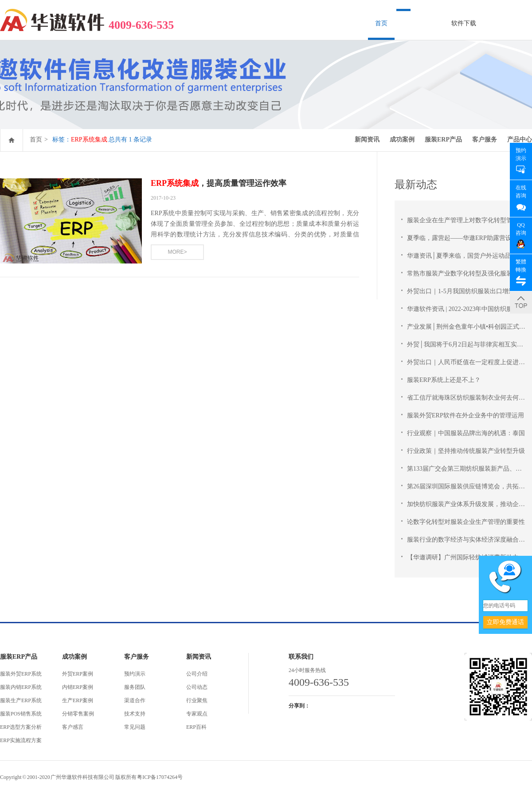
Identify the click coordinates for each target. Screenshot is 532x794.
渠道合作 (135, 700)
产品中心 (520, 140)
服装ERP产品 (443, 140)
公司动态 (197, 687)
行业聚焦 (197, 700)
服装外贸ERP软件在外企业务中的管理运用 (465, 415)
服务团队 (135, 687)
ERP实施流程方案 (21, 740)
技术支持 (135, 714)
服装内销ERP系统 (21, 687)
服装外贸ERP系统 (21, 674)
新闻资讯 (367, 140)
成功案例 (402, 140)
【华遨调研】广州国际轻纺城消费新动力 (463, 557)
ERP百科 (196, 727)
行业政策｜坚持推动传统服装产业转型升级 (466, 451)
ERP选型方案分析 (21, 727)
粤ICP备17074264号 (160, 777)
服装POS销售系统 (21, 714)
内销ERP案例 (78, 687)
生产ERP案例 (78, 700)
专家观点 (197, 714)
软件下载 (464, 23)
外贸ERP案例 (78, 674)
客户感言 (73, 727)
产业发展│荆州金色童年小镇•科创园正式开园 (469, 327)
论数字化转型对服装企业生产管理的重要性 (466, 522)
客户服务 (485, 140)
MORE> (177, 252)
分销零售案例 (78, 714)
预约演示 (135, 674)
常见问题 (135, 727)
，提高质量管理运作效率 (219, 183)
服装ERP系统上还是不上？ (444, 380)
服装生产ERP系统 (21, 700)
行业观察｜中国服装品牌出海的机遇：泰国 (466, 433)
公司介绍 (197, 674)
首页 (381, 23)
